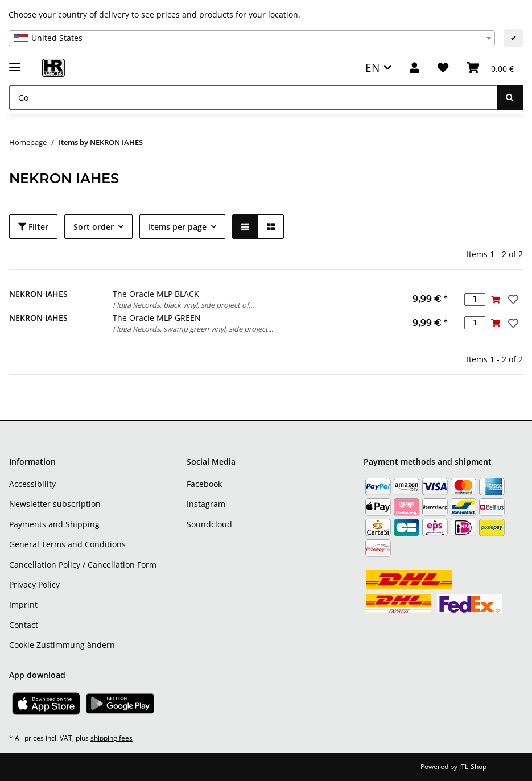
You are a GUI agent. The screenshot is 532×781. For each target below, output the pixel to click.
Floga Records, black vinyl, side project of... (183, 305)
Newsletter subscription (55, 504)
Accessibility (32, 484)
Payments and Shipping (54, 524)
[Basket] (490, 68)
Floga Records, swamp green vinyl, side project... (193, 329)
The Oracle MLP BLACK (156, 294)
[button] (415, 68)
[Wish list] (443, 68)
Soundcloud (209, 524)
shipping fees (112, 738)
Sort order (94, 227)
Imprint (23, 604)
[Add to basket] (496, 299)
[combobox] (252, 38)
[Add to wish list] (512, 299)
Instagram (206, 504)
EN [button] (372, 67)
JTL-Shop (473, 766)
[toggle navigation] (15, 62)
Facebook (204, 484)
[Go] (253, 98)
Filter (33, 227)
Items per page (178, 227)
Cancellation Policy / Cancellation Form (83, 565)
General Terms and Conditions (67, 544)
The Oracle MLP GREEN (157, 318)
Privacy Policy (34, 584)
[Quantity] (475, 299)
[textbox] (252, 38)
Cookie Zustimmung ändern (62, 645)
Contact (24, 625)
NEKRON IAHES (38, 294)
